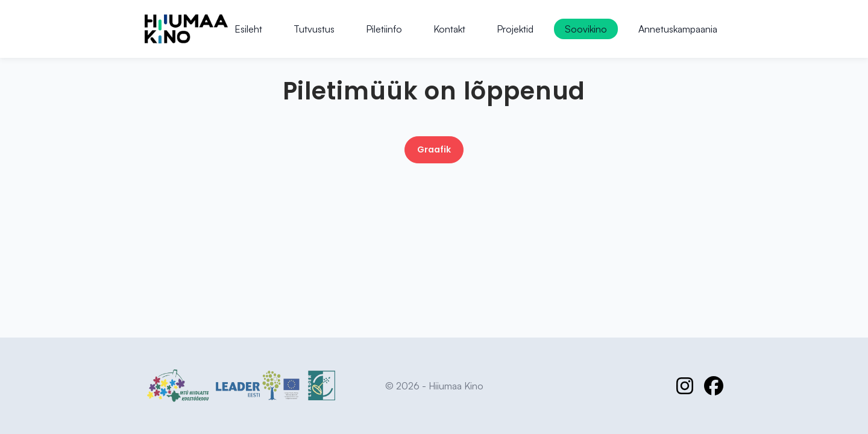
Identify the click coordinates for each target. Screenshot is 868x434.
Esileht (248, 29)
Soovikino (586, 29)
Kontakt (449, 29)
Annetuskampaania (678, 29)
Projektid (515, 29)
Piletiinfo (384, 29)
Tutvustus (314, 29)
